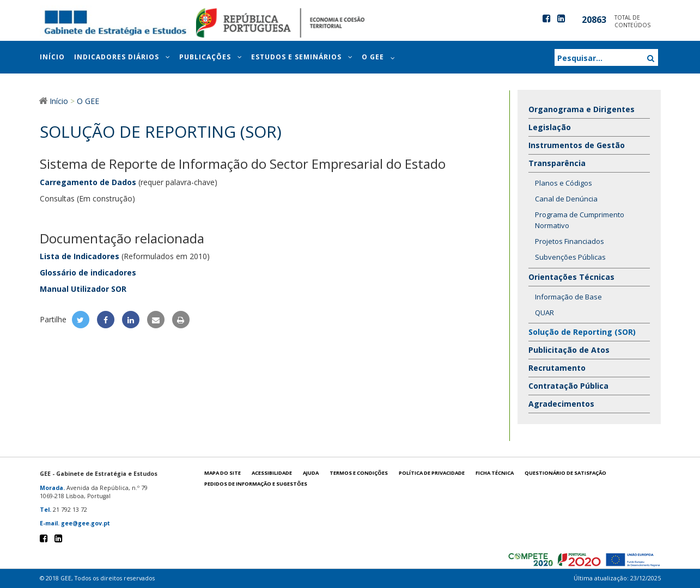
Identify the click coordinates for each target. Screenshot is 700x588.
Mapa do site (223, 473)
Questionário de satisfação (565, 473)
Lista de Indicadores (80, 256)
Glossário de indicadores (88, 272)
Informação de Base (568, 297)
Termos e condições (359, 473)
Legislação (550, 127)
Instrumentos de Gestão (577, 145)
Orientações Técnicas (573, 277)
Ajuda (311, 473)
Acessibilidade (272, 473)
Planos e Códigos (564, 183)
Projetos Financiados (570, 241)
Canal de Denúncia (566, 199)
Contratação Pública (568, 386)
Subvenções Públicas (570, 257)
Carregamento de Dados (88, 182)
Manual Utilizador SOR (83, 289)
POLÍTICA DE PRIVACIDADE (432, 473)
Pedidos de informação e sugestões (256, 484)
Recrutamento (557, 368)
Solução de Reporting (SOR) (582, 332)
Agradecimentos (561, 404)
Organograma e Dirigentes (582, 109)
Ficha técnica (495, 473)
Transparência (558, 163)
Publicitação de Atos (569, 350)
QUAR (544, 313)
